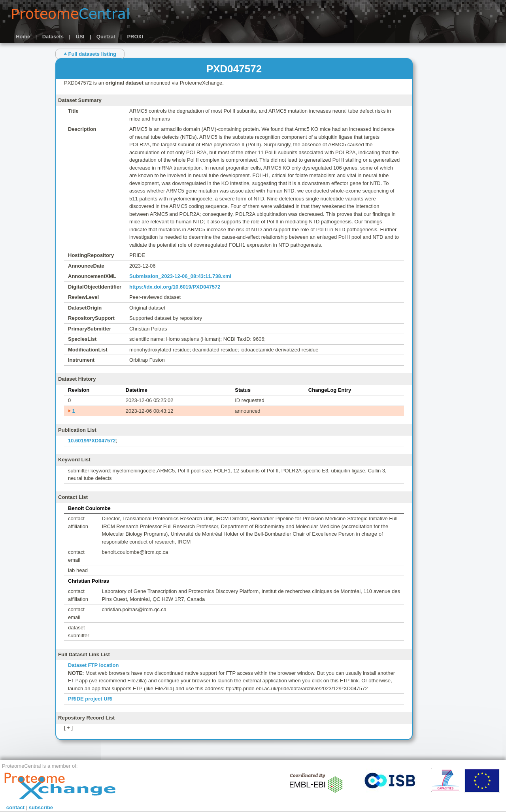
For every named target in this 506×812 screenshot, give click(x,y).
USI (80, 37)
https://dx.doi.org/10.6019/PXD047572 (175, 287)
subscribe (41, 807)
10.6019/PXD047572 (92, 441)
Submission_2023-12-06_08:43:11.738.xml (180, 276)
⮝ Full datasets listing (90, 54)
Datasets (53, 37)
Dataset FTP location (93, 665)
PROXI (135, 37)
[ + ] (68, 728)
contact (15, 807)
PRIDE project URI (90, 699)
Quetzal (106, 37)
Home (23, 37)
